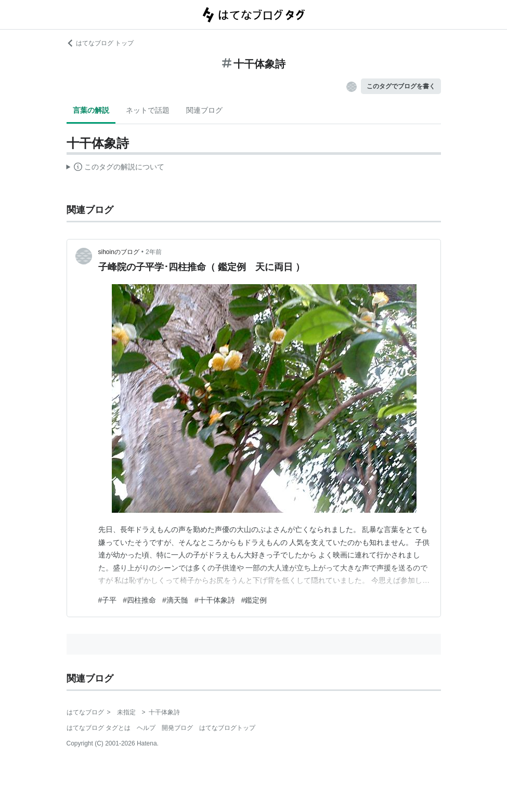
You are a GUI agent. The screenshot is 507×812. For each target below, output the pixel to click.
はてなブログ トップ (100, 43)
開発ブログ (177, 728)
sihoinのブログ (119, 252)
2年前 (154, 252)
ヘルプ (146, 728)
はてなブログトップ (227, 728)
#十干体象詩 (215, 600)
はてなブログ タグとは (99, 728)
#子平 (108, 600)
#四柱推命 (139, 600)
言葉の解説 (91, 110)
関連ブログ (204, 110)
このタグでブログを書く (401, 86)
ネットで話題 (148, 110)
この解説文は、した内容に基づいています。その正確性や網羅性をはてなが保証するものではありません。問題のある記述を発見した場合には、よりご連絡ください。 (116, 168)
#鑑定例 (254, 600)
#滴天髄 (175, 600)
